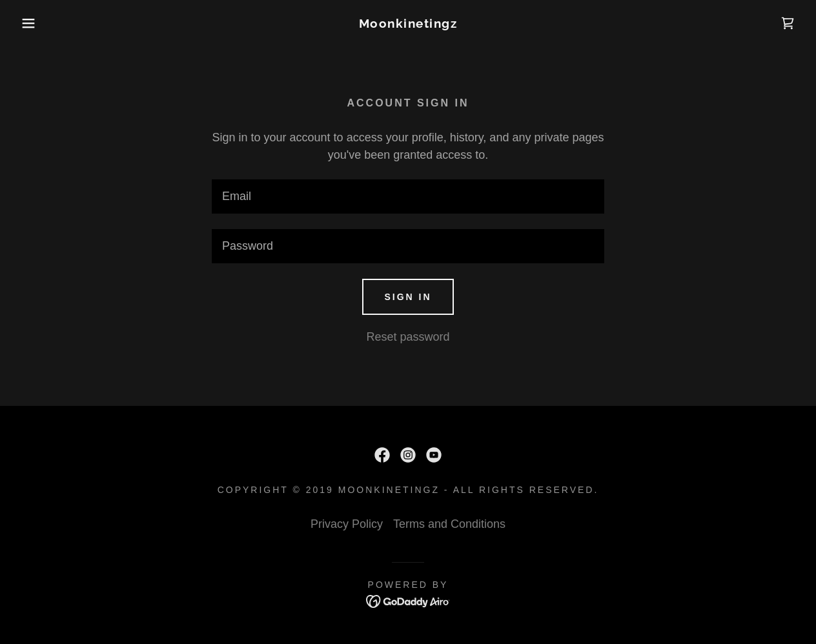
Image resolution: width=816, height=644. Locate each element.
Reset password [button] (408, 337)
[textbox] (408, 196)
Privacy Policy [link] (347, 524)
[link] (408, 24)
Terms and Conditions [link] (449, 524)
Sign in (408, 297)
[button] (41, 23)
